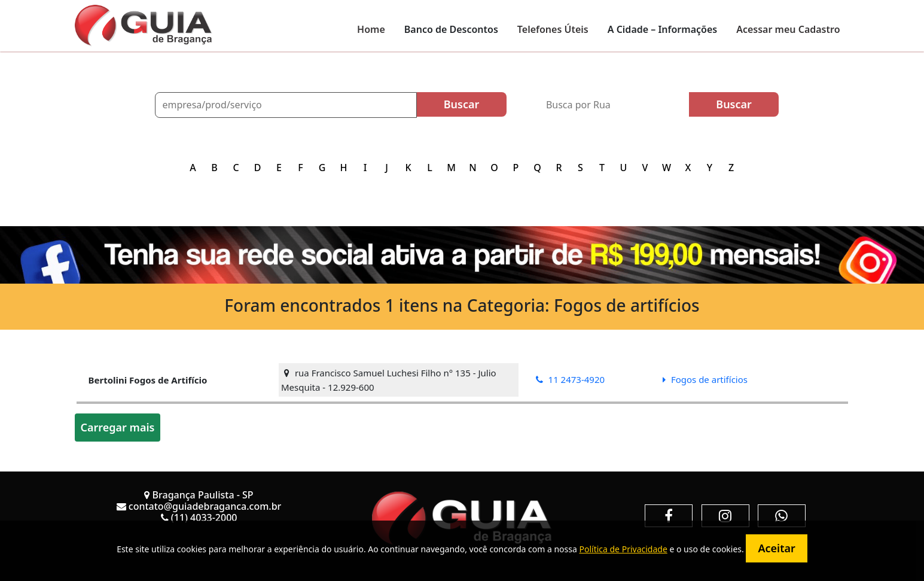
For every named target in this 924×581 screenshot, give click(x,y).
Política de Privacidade (623, 549)
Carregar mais (118, 427)
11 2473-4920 (570, 379)
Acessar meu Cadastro (788, 29)
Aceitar (776, 548)
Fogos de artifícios (705, 379)
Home (371, 29)
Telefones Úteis (553, 29)
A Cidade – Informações (662, 29)
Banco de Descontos (451, 29)
